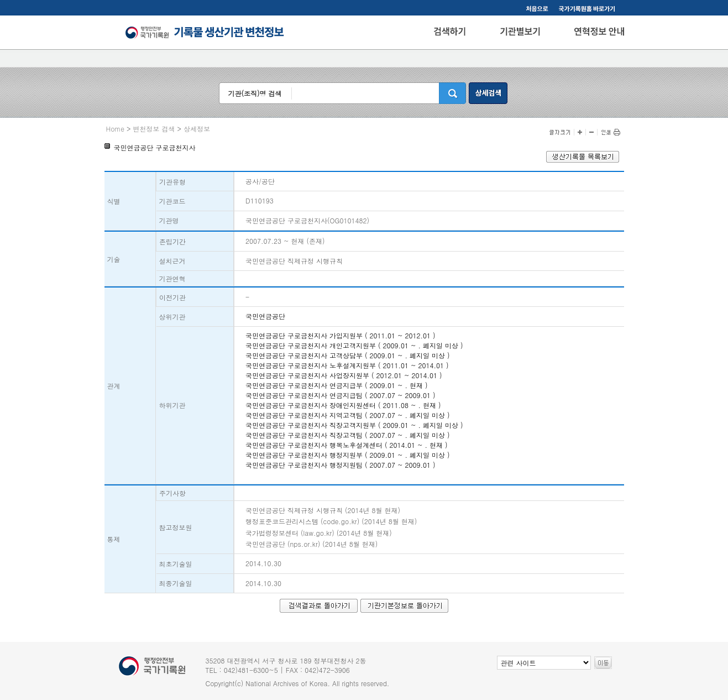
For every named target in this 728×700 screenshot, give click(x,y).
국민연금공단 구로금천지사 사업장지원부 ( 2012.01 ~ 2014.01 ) (344, 375)
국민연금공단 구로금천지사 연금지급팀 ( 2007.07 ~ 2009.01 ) (341, 395)
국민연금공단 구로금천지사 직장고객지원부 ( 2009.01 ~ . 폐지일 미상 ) (354, 425)
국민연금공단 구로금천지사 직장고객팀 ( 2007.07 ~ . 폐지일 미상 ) (348, 435)
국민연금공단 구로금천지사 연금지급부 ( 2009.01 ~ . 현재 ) (337, 385)
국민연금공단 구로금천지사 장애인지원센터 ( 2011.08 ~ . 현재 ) (343, 405)
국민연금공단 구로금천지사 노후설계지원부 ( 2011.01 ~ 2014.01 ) (347, 365)
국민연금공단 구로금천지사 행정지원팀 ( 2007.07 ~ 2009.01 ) (341, 465)
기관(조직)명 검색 (255, 93)
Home (116, 129)
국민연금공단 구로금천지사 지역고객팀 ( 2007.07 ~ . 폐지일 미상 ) (348, 415)
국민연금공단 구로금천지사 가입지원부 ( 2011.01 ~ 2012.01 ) (341, 335)
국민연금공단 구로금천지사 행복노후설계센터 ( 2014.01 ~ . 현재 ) (347, 445)
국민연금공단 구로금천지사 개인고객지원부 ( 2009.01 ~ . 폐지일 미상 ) (354, 345)
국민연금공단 (265, 316)
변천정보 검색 (154, 129)
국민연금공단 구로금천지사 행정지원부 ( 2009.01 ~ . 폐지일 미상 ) (348, 455)
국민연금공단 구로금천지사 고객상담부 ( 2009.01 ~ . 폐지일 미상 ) (348, 355)
